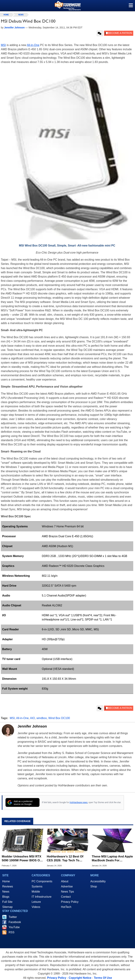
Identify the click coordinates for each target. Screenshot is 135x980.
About (65, 881)
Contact (66, 897)
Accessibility (98, 881)
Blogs (6, 897)
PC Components (42, 881)
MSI (3, 45)
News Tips (67, 892)
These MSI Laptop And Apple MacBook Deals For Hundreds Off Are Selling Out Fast (112, 859)
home (6, 15)
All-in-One (33, 45)
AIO (33, 718)
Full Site (7, 902)
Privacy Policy (70, 902)
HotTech (66, 907)
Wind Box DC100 (59, 718)
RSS (12, 932)
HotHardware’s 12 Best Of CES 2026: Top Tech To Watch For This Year (65, 859)
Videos (36, 907)
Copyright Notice (80, 978)
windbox (42, 718)
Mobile (36, 892)
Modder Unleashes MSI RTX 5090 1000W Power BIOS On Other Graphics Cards (22, 859)
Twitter (13, 917)
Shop (94, 886)
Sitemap (7, 907)
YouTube (14, 927)
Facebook (15, 922)
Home (6, 881)
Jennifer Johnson (32, 726)
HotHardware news (79, 802)
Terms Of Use (103, 978)
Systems (37, 886)
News (21, 15)
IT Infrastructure (42, 897)
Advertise (67, 886)
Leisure (36, 902)
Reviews (8, 886)
